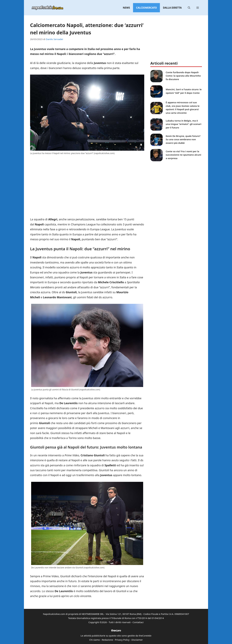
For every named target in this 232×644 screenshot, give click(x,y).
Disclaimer (137, 640)
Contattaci (138, 622)
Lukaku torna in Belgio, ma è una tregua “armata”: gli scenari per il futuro (184, 124)
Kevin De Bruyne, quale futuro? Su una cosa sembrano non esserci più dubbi (183, 139)
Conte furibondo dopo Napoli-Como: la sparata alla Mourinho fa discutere (183, 76)
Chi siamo (95, 640)
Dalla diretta (172, 8)
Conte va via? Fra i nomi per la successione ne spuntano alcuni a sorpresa (183, 155)
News (126, 8)
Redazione (107, 640)
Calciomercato (146, 8)
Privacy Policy (122, 640)
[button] (189, 8)
